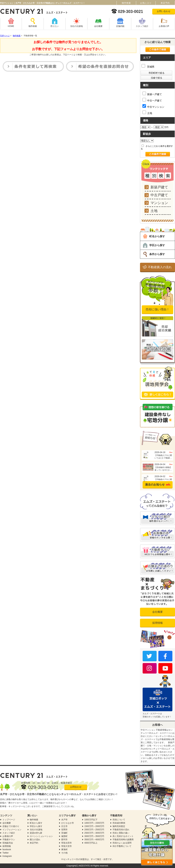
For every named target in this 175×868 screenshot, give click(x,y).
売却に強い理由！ (157, 309)
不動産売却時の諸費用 (123, 840)
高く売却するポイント (123, 836)
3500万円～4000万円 (94, 840)
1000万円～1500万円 (94, 823)
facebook (7, 849)
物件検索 (33, 26)
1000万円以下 (91, 820)
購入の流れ (35, 840)
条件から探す (157, 254)
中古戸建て (159, 195)
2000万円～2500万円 (94, 830)
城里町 (64, 836)
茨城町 (64, 833)
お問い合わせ (164, 11)
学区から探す (157, 245)
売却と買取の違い (121, 833)
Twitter (6, 853)
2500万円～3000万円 (94, 833)
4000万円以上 (91, 843)
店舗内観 (120, 26)
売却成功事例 (119, 823)
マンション (159, 203)
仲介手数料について (122, 846)
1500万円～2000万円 (94, 826)
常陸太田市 (66, 843)
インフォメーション (12, 830)
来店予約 (34, 843)
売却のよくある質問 (122, 843)
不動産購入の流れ (160, 267)
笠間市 (64, 830)
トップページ (9, 820)
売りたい (55, 26)
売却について (119, 820)
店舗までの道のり (11, 826)
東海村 (64, 849)
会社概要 (98, 26)
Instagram (7, 856)
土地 (154, 211)
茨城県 (148, 67)
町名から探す (157, 236)
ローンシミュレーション (41, 836)
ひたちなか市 (68, 823)
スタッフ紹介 (142, 26)
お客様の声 (164, 26)
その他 (64, 853)
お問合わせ (76, 787)
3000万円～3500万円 (94, 836)
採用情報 (157, 623)
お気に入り (146, 3)
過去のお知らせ (155, 485)
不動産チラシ (9, 840)
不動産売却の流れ (121, 830)
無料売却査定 (119, 826)
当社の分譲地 (76, 26)
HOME (11, 26)
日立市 (64, 826)
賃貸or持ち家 (36, 833)
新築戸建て (159, 187)
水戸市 (64, 820)
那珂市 (64, 840)
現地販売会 (8, 843)
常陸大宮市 (66, 846)
